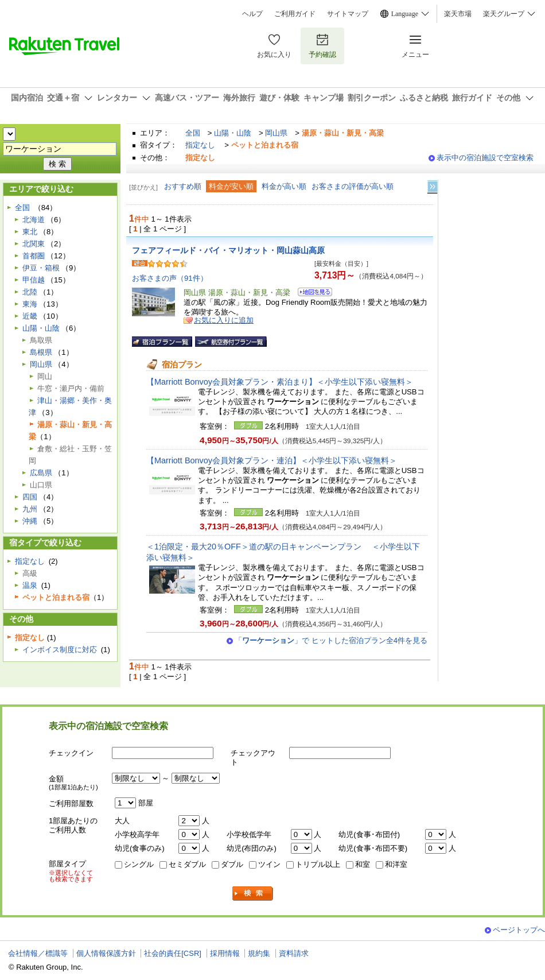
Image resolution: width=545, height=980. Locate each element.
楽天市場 (458, 14)
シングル (139, 864)
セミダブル (187, 864)
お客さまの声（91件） (170, 278)
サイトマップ (348, 14)
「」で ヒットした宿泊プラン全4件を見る (331, 640)
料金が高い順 (284, 186)
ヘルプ (252, 14)
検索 (253, 894)
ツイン (269, 864)
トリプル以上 (318, 864)
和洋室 (396, 864)
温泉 (30, 585)
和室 (363, 864)
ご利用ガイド (295, 14)
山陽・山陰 (233, 133)
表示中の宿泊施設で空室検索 (485, 158)
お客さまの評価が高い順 (353, 186)
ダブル (232, 864)
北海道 (34, 220)
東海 (30, 304)
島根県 (41, 352)
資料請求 (294, 953)
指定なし (200, 145)
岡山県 (276, 133)
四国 (30, 497)
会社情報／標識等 (38, 953)
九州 (30, 509)
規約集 (259, 953)
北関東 (34, 244)
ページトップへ (519, 930)
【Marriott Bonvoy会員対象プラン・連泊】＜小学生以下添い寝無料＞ (272, 460)
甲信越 (34, 280)
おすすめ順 (183, 186)
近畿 (30, 316)
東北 (30, 232)
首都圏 (34, 256)
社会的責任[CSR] (173, 953)
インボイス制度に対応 (60, 650)
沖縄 (30, 521)
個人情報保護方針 (106, 953)
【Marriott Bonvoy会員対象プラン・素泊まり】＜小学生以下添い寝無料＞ (280, 382)
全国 (193, 133)
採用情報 (225, 953)
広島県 (41, 473)
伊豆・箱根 (41, 268)
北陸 (30, 292)
